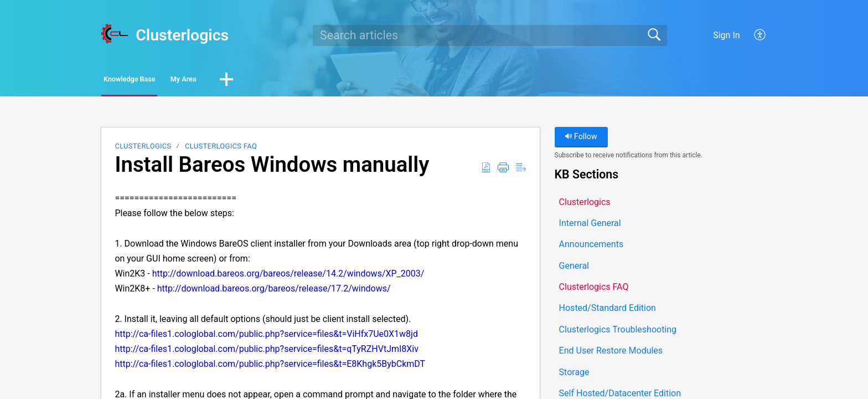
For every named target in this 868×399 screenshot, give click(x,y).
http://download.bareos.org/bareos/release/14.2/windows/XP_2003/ (288, 277)
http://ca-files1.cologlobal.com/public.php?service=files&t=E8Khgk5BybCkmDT (270, 367)
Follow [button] (581, 140)
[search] (490, 35)
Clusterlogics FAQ (221, 149)
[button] (760, 35)
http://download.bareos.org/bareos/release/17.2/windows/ (274, 292)
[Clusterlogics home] (115, 34)
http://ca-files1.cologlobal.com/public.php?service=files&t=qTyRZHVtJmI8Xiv (267, 352)
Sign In (726, 35)
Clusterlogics (143, 149)
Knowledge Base (153, 81)
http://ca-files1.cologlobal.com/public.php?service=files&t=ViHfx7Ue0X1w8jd (266, 337)
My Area (241, 81)
